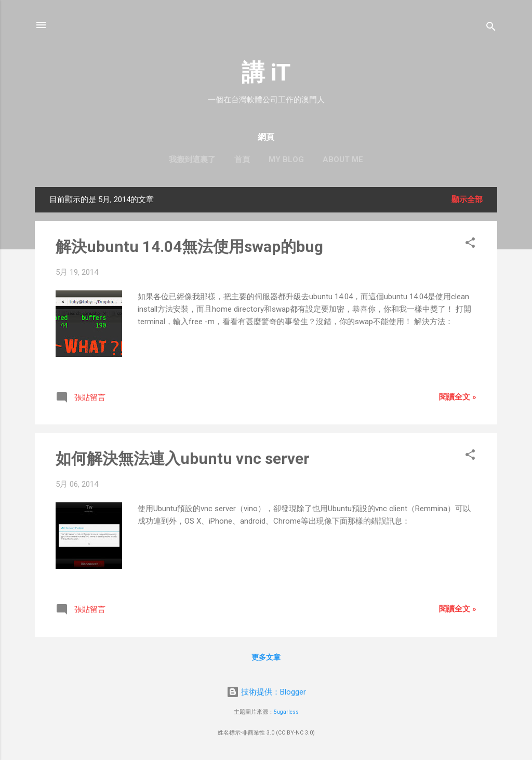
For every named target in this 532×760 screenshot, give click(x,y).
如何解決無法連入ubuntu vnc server (183, 458)
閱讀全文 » (458, 397)
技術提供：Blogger (266, 692)
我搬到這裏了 (192, 159)
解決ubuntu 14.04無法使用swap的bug (189, 246)
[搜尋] (491, 28)
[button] (470, 244)
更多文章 (266, 657)
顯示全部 (467, 199)
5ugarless (286, 712)
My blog (286, 159)
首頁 (242, 159)
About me (343, 159)
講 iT (266, 72)
